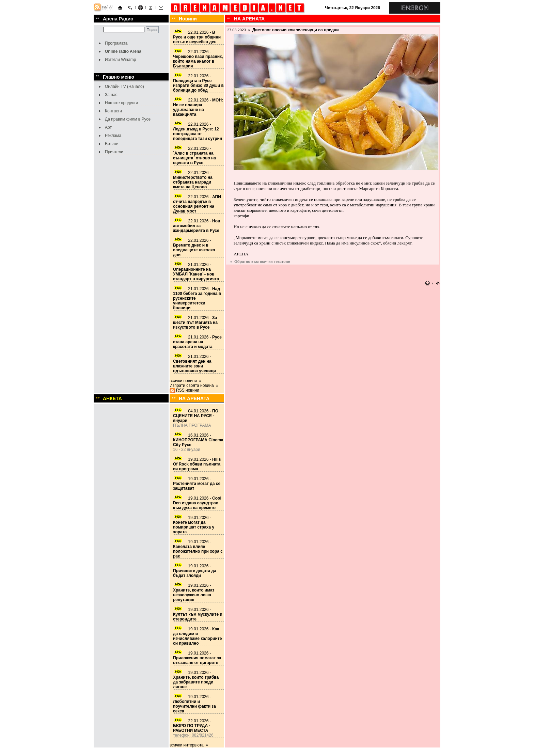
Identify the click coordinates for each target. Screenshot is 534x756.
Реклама (113, 136)
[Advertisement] (333, 269)
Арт (108, 127)
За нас (111, 95)
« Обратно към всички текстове (260, 262)
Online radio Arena (123, 51)
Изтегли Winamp (120, 60)
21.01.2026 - (196, 272)
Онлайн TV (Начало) (124, 86)
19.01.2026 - (197, 464)
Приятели (114, 152)
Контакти (113, 111)
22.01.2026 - (197, 37)
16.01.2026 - (198, 440)
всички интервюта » (189, 745)
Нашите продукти (121, 103)
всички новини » (186, 381)
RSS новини (188, 390)
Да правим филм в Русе (128, 119)
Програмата (116, 43)
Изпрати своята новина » (194, 385)
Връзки (112, 144)
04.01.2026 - (196, 416)
